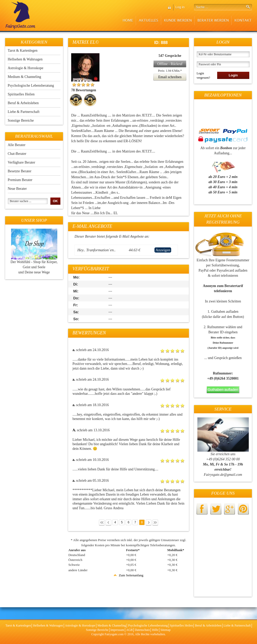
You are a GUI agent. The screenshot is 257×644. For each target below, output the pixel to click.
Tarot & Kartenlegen (23, 51)
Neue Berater (17, 189)
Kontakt (243, 21)
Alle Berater (17, 145)
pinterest (243, 509)
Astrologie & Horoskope (25, 68)
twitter (216, 509)
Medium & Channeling (24, 77)
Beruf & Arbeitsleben (23, 103)
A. (74, 430)
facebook (202, 509)
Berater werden (213, 21)
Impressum (117, 630)
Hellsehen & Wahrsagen (25, 59)
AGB (129, 630)
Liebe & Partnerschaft (24, 112)
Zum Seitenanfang (128, 575)
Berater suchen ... (21, 201)
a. (74, 350)
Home (128, 21)
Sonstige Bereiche (21, 120)
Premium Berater (20, 180)
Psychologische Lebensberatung (31, 86)
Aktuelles (149, 21)
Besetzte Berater (20, 171)
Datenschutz (142, 630)
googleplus (230, 509)
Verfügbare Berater (21, 162)
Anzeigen (163, 250)
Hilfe (155, 630)
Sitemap (165, 630)
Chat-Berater (17, 154)
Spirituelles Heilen (21, 94)
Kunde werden (178, 21)
